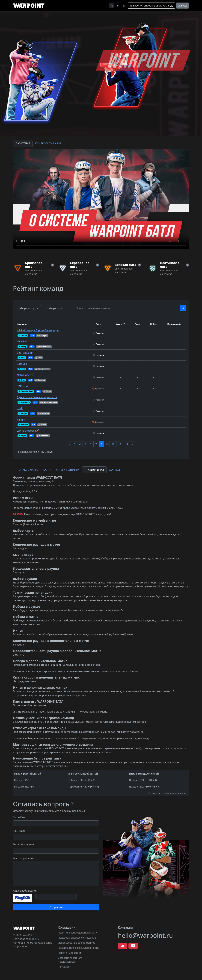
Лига (98, 324)
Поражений (174, 324)
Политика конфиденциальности (77, 933)
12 (127, 444)
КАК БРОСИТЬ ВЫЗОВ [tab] (48, 143)
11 (120, 444)
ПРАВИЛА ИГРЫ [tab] (94, 470)
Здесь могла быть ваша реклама (37, 397)
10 (113, 444)
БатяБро (22, 364)
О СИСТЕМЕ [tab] (23, 143)
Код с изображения (25, 891)
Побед (154, 324)
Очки (119, 324)
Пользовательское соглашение (77, 938)
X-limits (21, 420)
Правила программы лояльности (78, 948)
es (124, 6)
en (118, 6)
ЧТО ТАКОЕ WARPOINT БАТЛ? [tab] (33, 470)
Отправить (56, 907)
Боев (137, 324)
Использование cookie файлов (77, 943)
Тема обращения (23, 844)
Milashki (22, 341)
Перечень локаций (69, 953)
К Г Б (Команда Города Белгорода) (38, 330)
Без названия (25, 353)
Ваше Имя (19, 817)
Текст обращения (24, 858)
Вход (183, 6)
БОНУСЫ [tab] (114, 470)
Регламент (64, 967)
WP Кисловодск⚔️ (28, 431)
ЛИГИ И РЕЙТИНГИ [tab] (68, 470)
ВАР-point (23, 386)
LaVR (20, 408)
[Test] (127, 308)
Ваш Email (19, 831)
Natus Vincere (25, 375)
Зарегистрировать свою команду (151, 6)
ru (112, 6)
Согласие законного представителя (70, 960)
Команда (22, 324)
